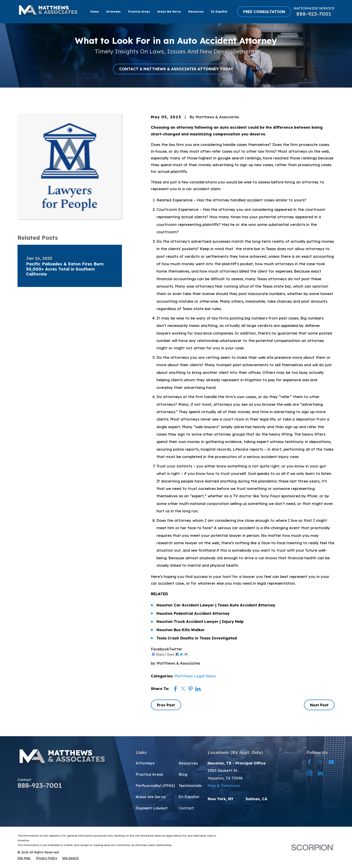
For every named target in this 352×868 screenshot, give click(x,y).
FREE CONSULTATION (264, 12)
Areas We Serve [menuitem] (169, 12)
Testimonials (190, 785)
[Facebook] (309, 762)
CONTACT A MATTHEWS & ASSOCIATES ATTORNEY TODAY (176, 69)
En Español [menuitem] (219, 12)
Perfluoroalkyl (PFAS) (155, 785)
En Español (189, 797)
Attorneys (145, 763)
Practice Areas (149, 774)
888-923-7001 (314, 14)
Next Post (319, 705)
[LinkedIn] (320, 773)
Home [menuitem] (95, 12)
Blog (183, 774)
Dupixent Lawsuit (152, 808)
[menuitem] (24, 858)
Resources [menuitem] (196, 12)
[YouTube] (331, 762)
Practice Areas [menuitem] (139, 12)
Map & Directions (224, 785)
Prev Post (166, 705)
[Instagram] (309, 773)
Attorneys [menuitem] (113, 12)
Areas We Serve (151, 797)
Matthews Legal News (195, 676)
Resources (188, 763)
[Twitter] (320, 762)
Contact (186, 808)
